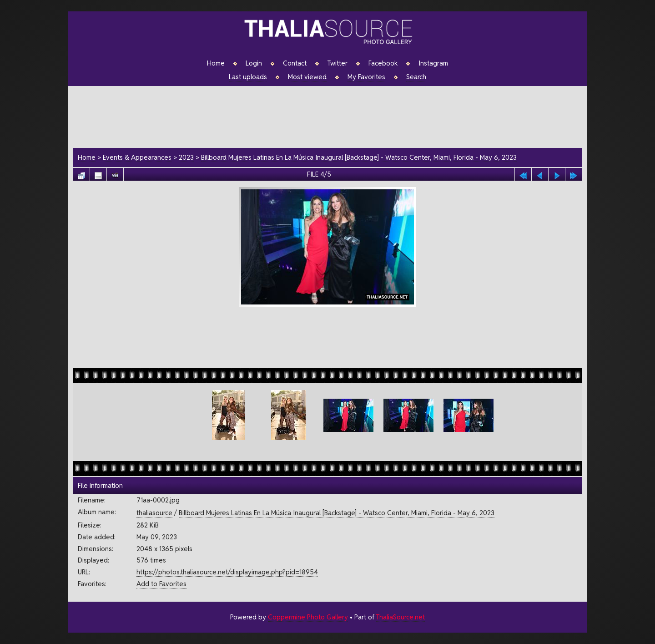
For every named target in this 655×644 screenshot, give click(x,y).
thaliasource (154, 513)
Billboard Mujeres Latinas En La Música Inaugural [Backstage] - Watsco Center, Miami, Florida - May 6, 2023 (359, 157)
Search (416, 77)
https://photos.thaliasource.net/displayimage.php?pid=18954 (227, 572)
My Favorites (366, 77)
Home (216, 63)
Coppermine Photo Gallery (308, 617)
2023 (186, 157)
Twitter (338, 63)
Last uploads (248, 77)
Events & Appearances (137, 157)
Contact (295, 63)
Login (254, 63)
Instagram (433, 63)
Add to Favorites (161, 584)
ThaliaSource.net (401, 617)
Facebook (383, 63)
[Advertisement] (332, 116)
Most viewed (307, 77)
